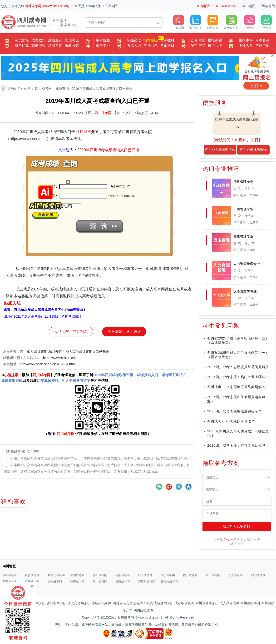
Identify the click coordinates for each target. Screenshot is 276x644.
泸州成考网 (77, 575)
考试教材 (167, 40)
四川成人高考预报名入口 (220, 151)
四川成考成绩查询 (253, 150)
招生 (88, 44)
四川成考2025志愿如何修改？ (231, 421)
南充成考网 (236, 575)
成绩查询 (55, 40)
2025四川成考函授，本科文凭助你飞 (236, 445)
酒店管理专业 (243, 237)
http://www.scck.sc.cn (59, 358)
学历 (231, 44)
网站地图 (268, 6)
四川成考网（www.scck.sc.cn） (48, 6)
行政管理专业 (243, 182)
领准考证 (72, 40)
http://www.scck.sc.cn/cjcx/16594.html (48, 364)
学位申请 (262, 45)
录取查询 (55, 45)
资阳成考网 (123, 582)
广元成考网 (145, 575)
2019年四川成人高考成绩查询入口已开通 (102, 89)
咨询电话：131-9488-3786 (216, 6)
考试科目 (167, 45)
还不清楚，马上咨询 (124, 332)
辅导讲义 (198, 45)
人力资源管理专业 (247, 264)
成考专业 (103, 45)
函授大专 (246, 45)
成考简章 (22, 45)
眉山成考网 (258, 575)
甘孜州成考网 (169, 582)
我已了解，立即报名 (71, 332)
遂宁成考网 (168, 575)
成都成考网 (10, 575)
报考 (119, 44)
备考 (183, 44)
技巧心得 (215, 45)
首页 (7, 44)
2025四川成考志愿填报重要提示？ (235, 411)
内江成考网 (190, 575)
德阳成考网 (100, 575)
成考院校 (103, 40)
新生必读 (134, 40)
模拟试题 (215, 40)
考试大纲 (134, 45)
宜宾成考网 (10, 582)
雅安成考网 (77, 582)
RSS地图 (249, 6)
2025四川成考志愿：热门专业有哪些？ (238, 377)
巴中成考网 (100, 582)
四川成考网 (43, 89)
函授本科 (246, 40)
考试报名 (22, 40)
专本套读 (262, 40)
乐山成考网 (213, 575)
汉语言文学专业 (245, 291)
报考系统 (151, 40)
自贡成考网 (32, 575)
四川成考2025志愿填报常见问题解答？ (238, 387)
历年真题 (198, 40)
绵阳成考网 (123, 575)
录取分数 (72, 45)
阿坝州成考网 (147, 582)
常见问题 (151, 45)
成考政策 (39, 40)
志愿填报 (39, 45)
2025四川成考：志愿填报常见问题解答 (238, 367)
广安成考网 (32, 582)
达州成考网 (55, 582)
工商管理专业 (243, 209)
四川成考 (26, 352)
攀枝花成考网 (56, 575)
